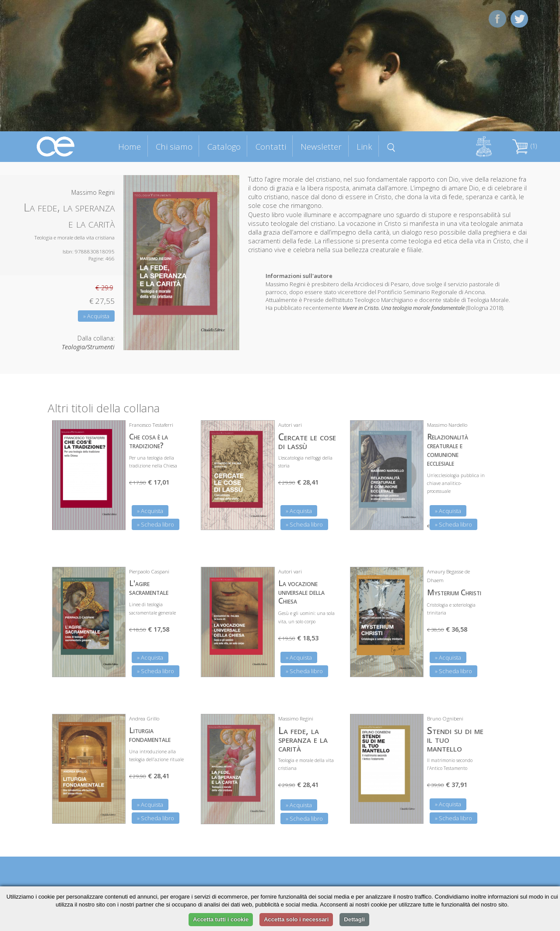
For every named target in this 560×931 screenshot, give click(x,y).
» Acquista (96, 316)
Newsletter (321, 146)
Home (129, 146)
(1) (525, 146)
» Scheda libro (156, 524)
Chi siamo (174, 146)
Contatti (271, 146)
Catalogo (224, 146)
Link (364, 146)
